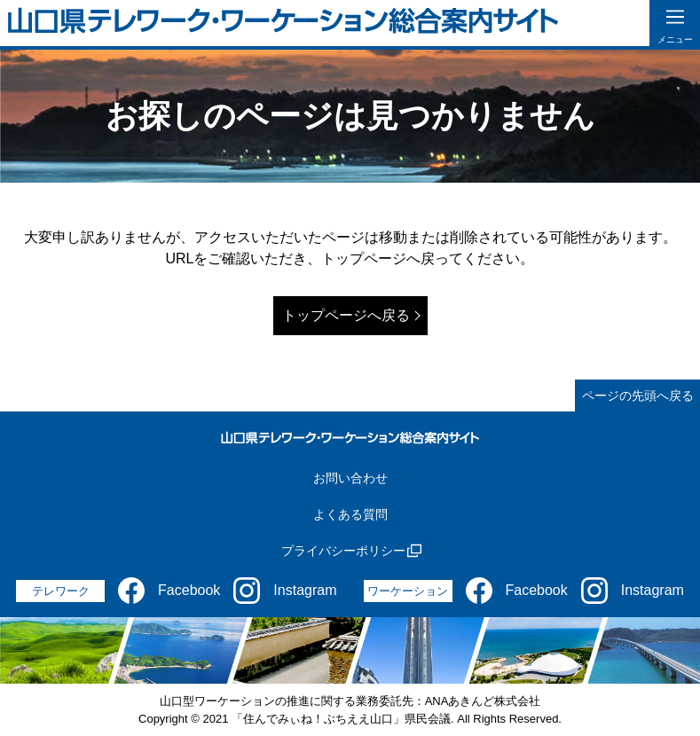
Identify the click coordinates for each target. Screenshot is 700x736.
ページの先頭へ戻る (638, 395)
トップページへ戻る (346, 315)
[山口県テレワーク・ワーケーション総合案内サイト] (283, 23)
